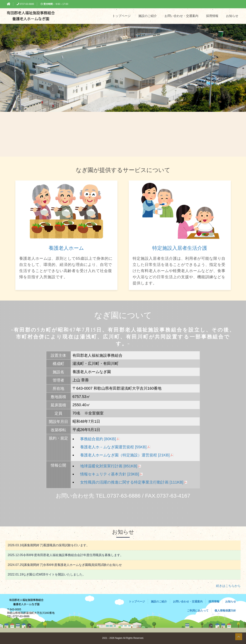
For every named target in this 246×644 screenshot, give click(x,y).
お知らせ (232, 16)
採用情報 (212, 16)
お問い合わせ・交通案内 (181, 16)
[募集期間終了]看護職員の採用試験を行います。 (49, 545)
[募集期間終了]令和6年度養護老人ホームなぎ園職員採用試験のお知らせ (65, 565)
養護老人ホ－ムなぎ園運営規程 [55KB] (113, 447)
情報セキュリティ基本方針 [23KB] (110, 474)
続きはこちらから (228, 586)
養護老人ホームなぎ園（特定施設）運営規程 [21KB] (125, 455)
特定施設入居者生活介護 (180, 248)
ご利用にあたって (198, 611)
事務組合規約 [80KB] (98, 439)
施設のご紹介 (148, 16)
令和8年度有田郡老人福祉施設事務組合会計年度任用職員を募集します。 (65, 555)
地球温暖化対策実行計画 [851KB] (109, 466)
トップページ (121, 16)
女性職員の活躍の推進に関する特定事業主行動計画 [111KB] (132, 482)
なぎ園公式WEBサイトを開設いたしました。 (47, 574)
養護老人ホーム (66, 248)
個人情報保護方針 (225, 611)
